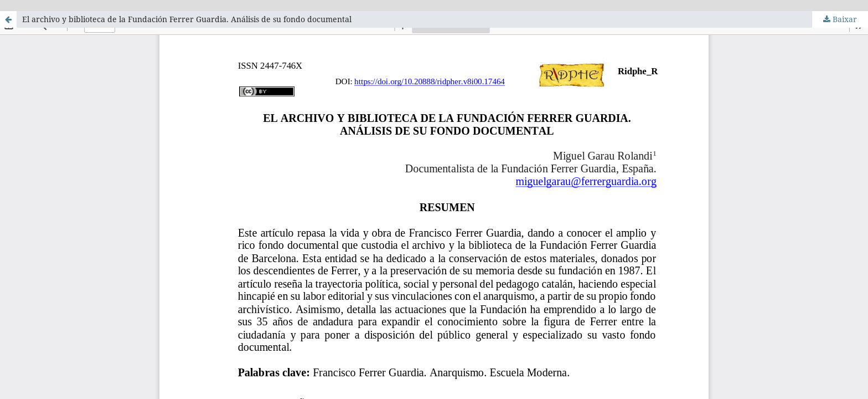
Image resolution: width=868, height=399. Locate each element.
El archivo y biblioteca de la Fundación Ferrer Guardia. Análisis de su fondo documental (187, 19)
